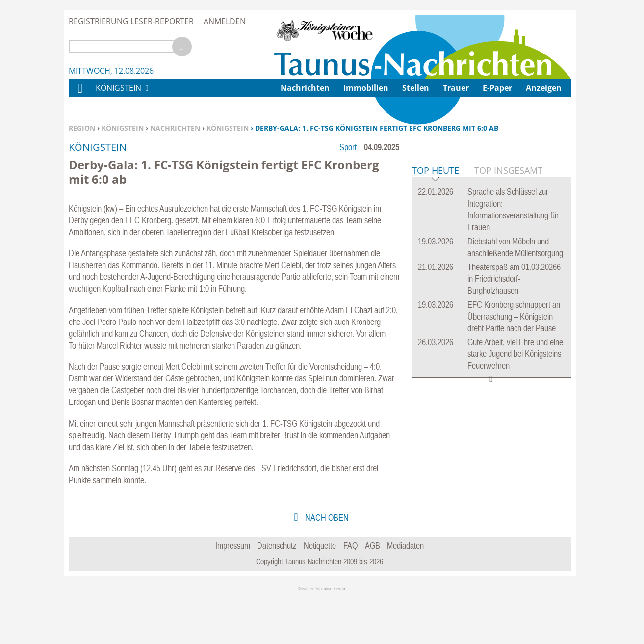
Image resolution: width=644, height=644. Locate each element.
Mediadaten (405, 590)
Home (79, 94)
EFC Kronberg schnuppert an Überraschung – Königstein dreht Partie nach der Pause (514, 467)
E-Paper (497, 88)
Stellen (416, 88)
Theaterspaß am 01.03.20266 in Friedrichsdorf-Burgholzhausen (514, 429)
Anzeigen (544, 88)
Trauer (456, 88)
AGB (373, 590)
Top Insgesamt (508, 321)
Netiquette (320, 590)
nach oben (326, 562)
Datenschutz (277, 590)
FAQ (350, 590)
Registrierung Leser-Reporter (131, 21)
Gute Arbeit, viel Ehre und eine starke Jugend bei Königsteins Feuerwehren (515, 504)
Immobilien (366, 88)
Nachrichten (175, 128)
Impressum (233, 590)
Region (82, 128)
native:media (333, 633)
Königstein (123, 128)
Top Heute (436, 321)
